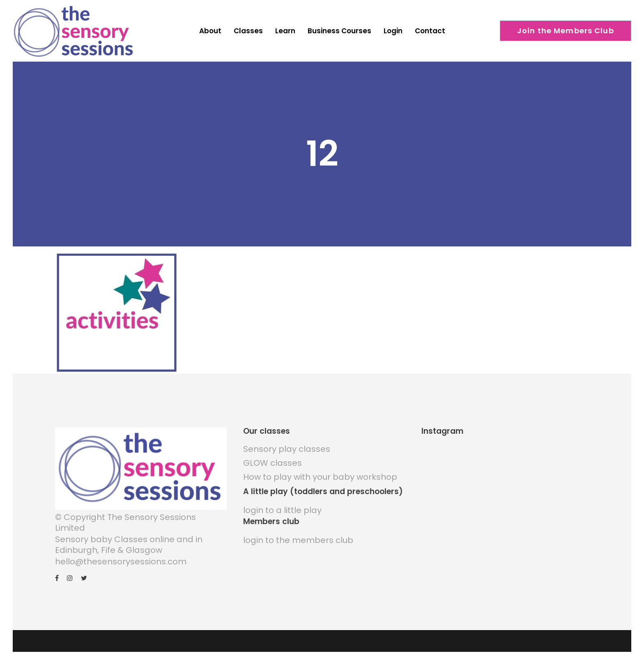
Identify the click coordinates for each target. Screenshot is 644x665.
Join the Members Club (566, 31)
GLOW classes (273, 463)
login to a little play (282, 510)
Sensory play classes (287, 449)
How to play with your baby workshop (320, 477)
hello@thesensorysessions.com (121, 561)
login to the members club (298, 540)
